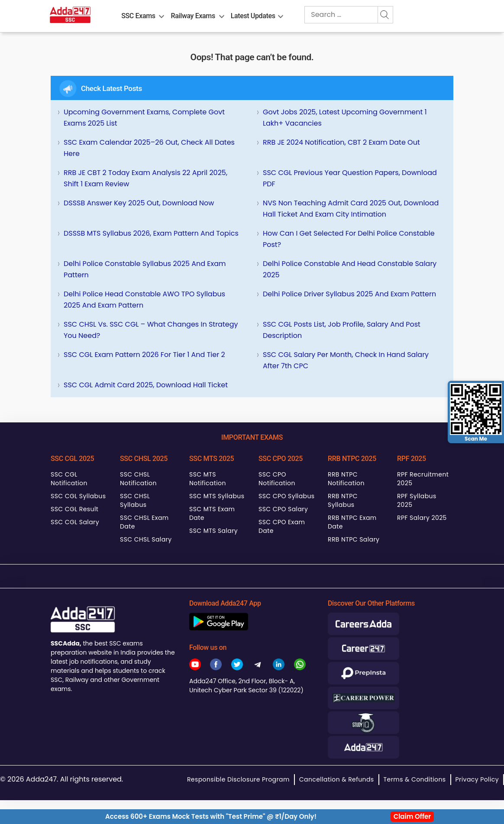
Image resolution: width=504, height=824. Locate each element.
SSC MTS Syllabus (217, 496)
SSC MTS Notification (208, 479)
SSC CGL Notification (69, 479)
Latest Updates (253, 16)
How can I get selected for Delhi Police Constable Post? (349, 239)
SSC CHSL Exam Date (144, 522)
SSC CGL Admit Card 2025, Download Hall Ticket (146, 385)
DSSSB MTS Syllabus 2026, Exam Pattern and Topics (151, 233)
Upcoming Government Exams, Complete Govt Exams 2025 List (144, 118)
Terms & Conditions (415, 779)
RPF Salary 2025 (422, 518)
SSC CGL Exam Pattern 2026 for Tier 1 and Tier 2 (144, 355)
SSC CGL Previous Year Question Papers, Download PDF (350, 178)
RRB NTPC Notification (346, 479)
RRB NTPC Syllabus (343, 500)
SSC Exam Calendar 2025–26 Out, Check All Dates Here (149, 148)
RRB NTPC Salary (354, 539)
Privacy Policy (477, 779)
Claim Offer (412, 816)
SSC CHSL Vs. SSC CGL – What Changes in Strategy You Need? (151, 330)
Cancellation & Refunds (337, 779)
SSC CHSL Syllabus (135, 500)
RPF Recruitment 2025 (423, 479)
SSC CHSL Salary (146, 539)
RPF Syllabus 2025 (417, 500)
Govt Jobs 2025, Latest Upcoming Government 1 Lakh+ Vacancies (345, 118)
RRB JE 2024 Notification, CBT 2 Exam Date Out (341, 142)
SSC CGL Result (74, 509)
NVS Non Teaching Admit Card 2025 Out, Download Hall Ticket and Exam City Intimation (351, 209)
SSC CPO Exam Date (282, 526)
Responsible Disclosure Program (238, 779)
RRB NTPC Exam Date (352, 522)
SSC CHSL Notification (138, 479)
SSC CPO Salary (283, 509)
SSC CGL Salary (75, 522)
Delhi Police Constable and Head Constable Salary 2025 (350, 269)
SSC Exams (138, 16)
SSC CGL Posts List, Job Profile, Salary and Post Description (342, 330)
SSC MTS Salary (213, 531)
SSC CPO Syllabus (287, 496)
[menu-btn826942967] (222, 15)
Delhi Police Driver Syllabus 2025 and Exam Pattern (349, 294)
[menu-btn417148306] (162, 15)
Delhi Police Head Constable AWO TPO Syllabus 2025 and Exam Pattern (144, 300)
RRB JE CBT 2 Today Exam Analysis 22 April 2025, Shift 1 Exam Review (145, 178)
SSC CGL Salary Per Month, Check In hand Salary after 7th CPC (346, 360)
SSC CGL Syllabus (78, 496)
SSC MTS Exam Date (212, 513)
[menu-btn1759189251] (281, 15)
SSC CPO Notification (277, 479)
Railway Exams (193, 16)
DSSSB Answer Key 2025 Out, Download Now (139, 203)
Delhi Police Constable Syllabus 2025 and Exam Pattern (145, 269)
